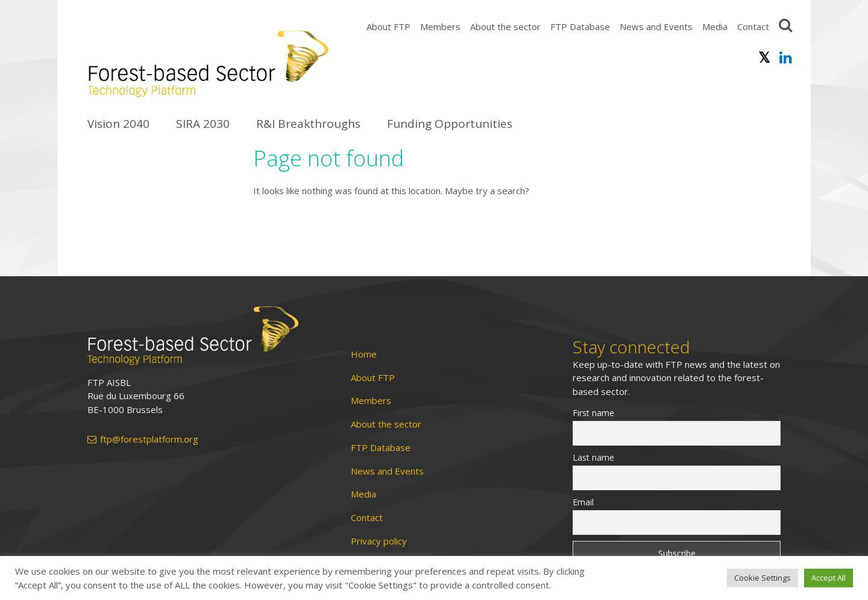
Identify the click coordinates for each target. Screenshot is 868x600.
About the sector (505, 27)
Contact (753, 27)
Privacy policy (379, 541)
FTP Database (580, 27)
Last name (593, 457)
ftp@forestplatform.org (143, 439)
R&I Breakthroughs (308, 124)
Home (364, 354)
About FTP (388, 27)
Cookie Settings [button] (763, 578)
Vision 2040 (118, 124)
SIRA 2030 (203, 124)
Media (715, 27)
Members (440, 27)
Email (583, 502)
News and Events (656, 27)
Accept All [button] (829, 578)
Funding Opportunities (450, 124)
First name (593, 413)
